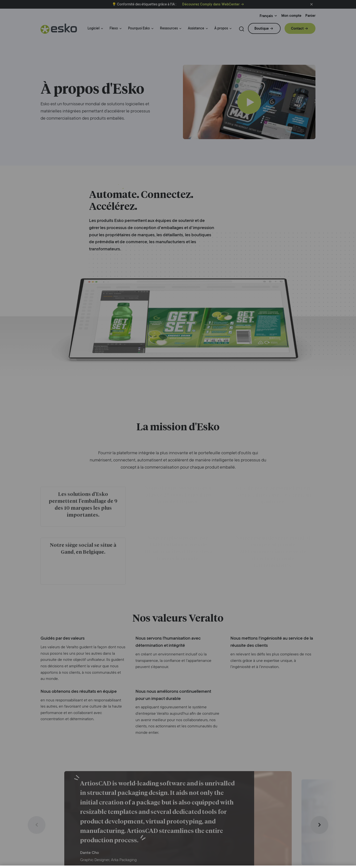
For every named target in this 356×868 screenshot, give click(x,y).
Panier (310, 16)
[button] (311, 4)
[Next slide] (319, 825)
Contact (297, 28)
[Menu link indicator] (102, 29)
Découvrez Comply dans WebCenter (211, 4)
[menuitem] (96, 31)
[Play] (249, 102)
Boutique (262, 28)
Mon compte (291, 16)
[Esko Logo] (59, 31)
